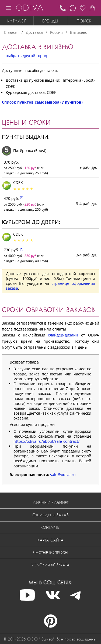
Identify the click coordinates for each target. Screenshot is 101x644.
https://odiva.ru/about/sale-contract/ (46, 441)
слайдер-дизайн (63, 335)
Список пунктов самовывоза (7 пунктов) (42, 102)
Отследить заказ (50, 515)
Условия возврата (50, 565)
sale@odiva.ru (63, 475)
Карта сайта (50, 540)
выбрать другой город (26, 56)
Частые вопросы (51, 552)
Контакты (50, 527)
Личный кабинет (51, 502)
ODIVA (29, 7)
